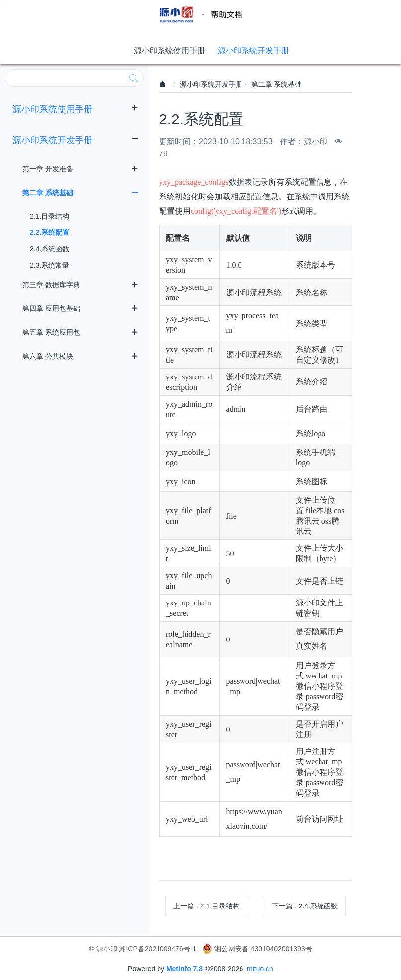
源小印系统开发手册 (211, 84)
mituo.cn (260, 969)
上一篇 (206, 906)
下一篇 (305, 906)
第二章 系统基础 (277, 84)
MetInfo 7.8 (185, 969)
